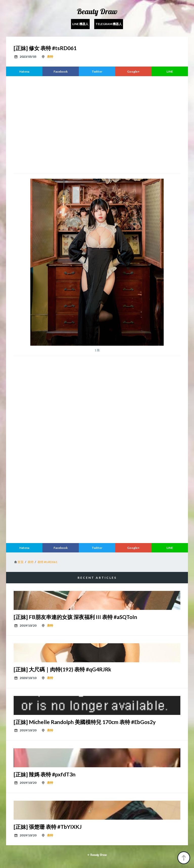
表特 (50, 57)
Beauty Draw (97, 11)
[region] (97, 124)
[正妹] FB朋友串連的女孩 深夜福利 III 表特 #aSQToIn (75, 617)
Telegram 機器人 (109, 24)
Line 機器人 (80, 24)
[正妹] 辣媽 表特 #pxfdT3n (45, 774)
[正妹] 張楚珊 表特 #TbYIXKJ (48, 827)
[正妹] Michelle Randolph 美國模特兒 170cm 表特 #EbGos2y (85, 722)
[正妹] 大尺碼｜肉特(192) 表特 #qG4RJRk (62, 669)
